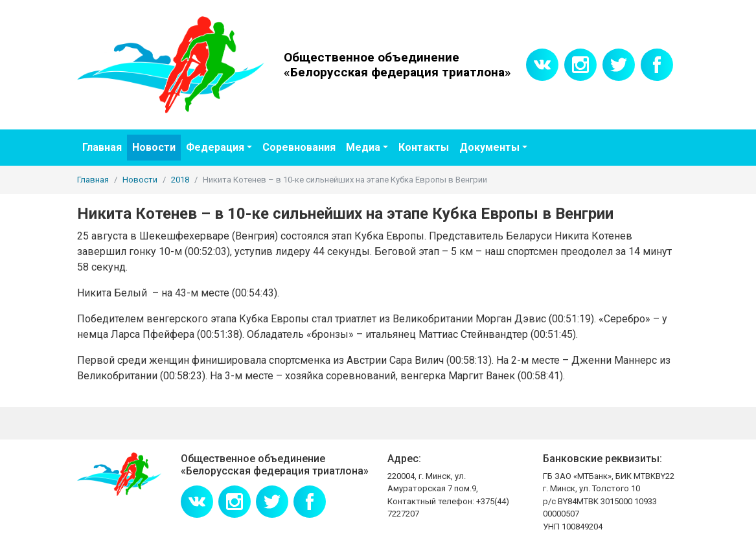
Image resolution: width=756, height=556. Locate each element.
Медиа (363, 147)
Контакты (424, 147)
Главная (102, 147)
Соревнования (299, 147)
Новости (154, 147)
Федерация (215, 147)
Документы (489, 147)
